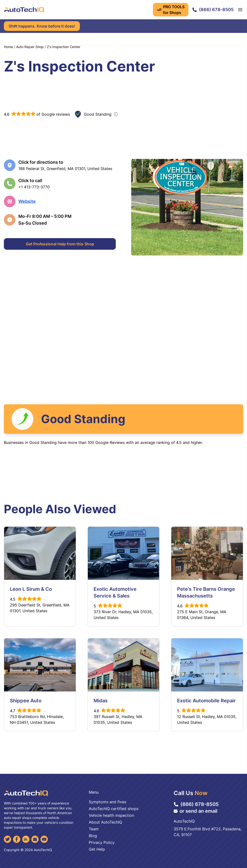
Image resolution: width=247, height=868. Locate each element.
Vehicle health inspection (111, 815)
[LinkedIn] (26, 839)
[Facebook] (17, 839)
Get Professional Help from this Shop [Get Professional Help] (60, 244)
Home (8, 47)
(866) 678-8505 (213, 10)
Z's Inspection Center (64, 47)
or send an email (196, 811)
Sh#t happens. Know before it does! (42, 26)
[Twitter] (7, 839)
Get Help (97, 849)
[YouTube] (44, 839)
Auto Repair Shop (30, 47)
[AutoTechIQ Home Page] (24, 10)
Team (94, 829)
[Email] (35, 839)
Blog (93, 836)
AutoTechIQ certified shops (114, 809)
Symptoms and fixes (107, 802)
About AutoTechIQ (105, 822)
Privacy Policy (102, 842)
